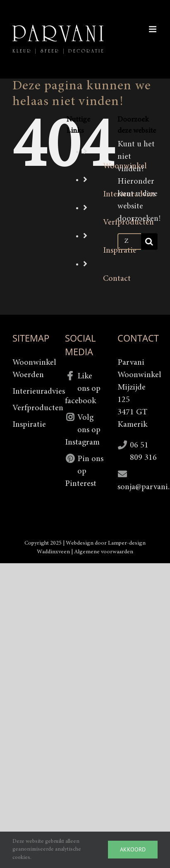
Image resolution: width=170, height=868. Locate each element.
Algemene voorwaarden (104, 552)
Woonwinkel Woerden (32, 369)
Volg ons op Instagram (83, 430)
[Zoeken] (149, 242)
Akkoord (133, 849)
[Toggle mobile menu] (153, 29)
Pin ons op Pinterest (84, 471)
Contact (117, 279)
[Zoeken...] (129, 242)
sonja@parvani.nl (138, 487)
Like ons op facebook (83, 389)
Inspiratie (120, 251)
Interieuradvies (32, 392)
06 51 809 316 (143, 452)
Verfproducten (32, 408)
